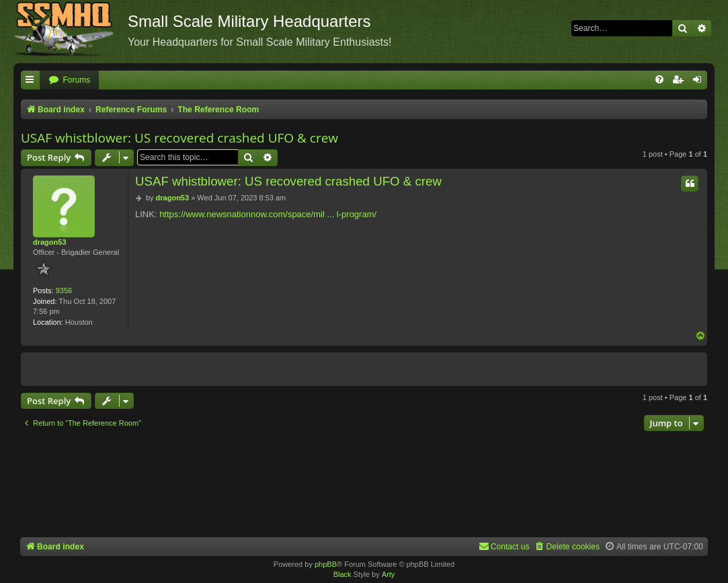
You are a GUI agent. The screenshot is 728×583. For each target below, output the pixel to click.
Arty (389, 574)
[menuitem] (69, 80)
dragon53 (50, 242)
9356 (64, 290)
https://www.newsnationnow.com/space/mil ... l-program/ (268, 214)
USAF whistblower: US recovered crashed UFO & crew (179, 138)
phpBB (326, 564)
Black (342, 574)
